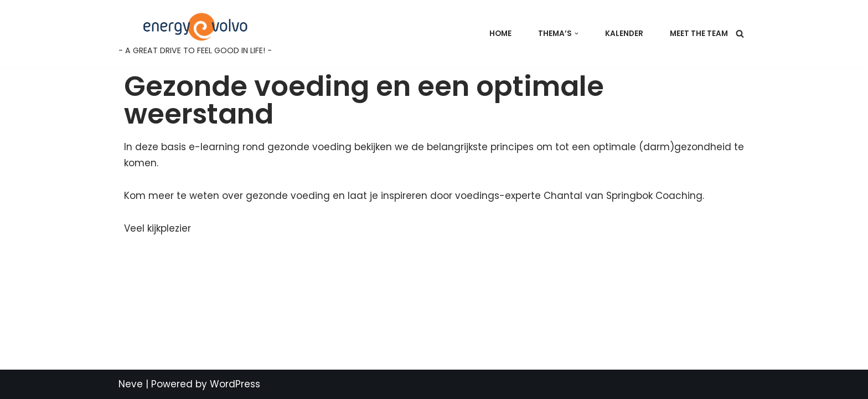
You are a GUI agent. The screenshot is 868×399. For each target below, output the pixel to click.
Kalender (624, 34)
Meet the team (699, 34)
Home (500, 34)
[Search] (740, 34)
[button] (577, 34)
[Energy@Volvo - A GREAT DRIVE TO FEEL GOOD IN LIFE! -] (195, 34)
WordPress (235, 384)
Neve (131, 384)
